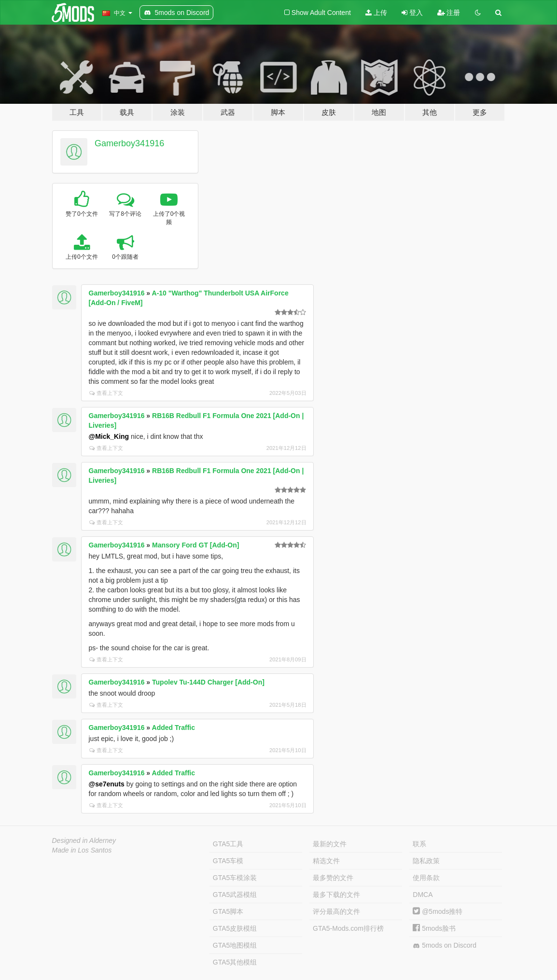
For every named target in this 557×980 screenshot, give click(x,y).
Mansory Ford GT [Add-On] (195, 545)
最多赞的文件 (333, 878)
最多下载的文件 (336, 895)
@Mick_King (109, 436)
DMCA (423, 895)
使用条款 (426, 878)
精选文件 (326, 861)
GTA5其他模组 (235, 962)
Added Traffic (174, 728)
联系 (419, 844)
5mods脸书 (434, 928)
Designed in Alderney (84, 840)
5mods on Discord (445, 945)
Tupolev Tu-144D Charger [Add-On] (208, 682)
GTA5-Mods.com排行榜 (348, 928)
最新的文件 (330, 844)
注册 (449, 13)
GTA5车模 (228, 861)
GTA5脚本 (228, 911)
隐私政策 (426, 861)
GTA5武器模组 (235, 895)
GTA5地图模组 (235, 945)
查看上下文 (106, 393)
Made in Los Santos (82, 850)
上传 (376, 13)
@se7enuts (107, 784)
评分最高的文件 (336, 911)
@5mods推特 (438, 911)
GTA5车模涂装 (235, 878)
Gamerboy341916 (129, 143)
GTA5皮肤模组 (235, 928)
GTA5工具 (228, 844)
